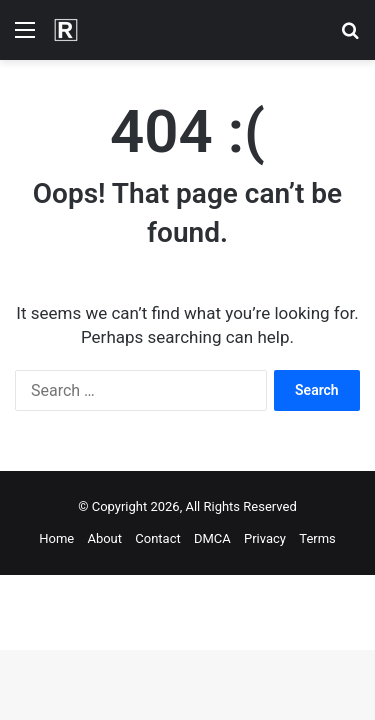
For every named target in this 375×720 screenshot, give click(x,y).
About (104, 538)
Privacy (265, 538)
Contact (157, 538)
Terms (317, 538)
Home (56, 538)
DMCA (212, 538)
